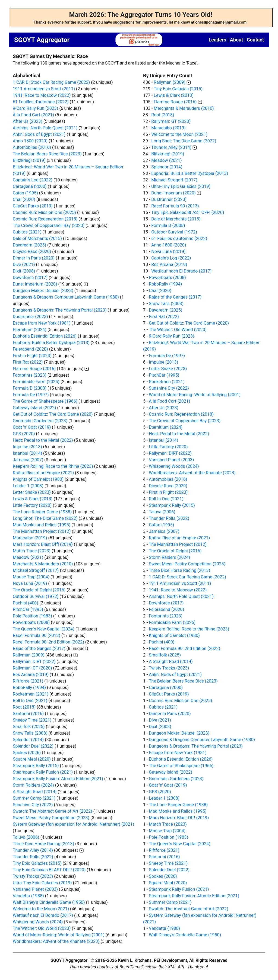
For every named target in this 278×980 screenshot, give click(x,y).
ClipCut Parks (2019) (33, 206)
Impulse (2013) (27, 447)
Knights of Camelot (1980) (38, 479)
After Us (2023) (28, 121)
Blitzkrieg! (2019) (29, 160)
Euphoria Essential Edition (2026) (45, 336)
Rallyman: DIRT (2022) (34, 662)
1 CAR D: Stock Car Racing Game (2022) (51, 82)
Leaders (217, 40)
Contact (255, 40)
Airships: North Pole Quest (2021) (45, 128)
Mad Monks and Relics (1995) (42, 525)
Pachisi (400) (26, 603)
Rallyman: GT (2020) (32, 668)
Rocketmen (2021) (31, 694)
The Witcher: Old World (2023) (42, 928)
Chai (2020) (24, 199)
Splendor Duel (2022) (33, 746)
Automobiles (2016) (32, 147)
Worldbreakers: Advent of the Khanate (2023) (56, 941)
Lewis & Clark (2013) (33, 499)
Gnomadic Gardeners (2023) (40, 421)
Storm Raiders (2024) (33, 785)
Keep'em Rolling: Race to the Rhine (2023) (53, 466)
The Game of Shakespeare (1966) (45, 401)
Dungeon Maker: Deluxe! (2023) (43, 291)
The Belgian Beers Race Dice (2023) (47, 154)
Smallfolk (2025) (29, 727)
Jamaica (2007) (28, 460)
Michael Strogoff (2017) (36, 570)
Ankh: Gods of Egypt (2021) (39, 134)
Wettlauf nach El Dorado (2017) (43, 915)
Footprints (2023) (30, 375)
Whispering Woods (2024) (38, 922)
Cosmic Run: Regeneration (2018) (45, 219)
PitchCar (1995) (28, 609)
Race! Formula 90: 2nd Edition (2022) (48, 642)
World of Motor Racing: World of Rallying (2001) (59, 935)
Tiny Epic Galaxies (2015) (37, 863)
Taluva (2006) (26, 837)
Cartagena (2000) (30, 186)
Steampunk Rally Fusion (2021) (43, 772)
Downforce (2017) (30, 278)
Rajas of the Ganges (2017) (39, 648)
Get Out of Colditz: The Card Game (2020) (53, 414)
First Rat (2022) (28, 362)
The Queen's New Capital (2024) (44, 629)
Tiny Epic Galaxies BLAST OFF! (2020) (49, 870)
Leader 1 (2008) (28, 486)
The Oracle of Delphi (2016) (39, 590)
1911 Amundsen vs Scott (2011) (44, 89)
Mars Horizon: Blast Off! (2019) (43, 544)
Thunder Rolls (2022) (33, 857)
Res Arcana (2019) (31, 675)
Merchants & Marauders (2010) (43, 564)
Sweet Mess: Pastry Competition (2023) (51, 818)
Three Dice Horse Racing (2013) (43, 844)
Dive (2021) (24, 265)
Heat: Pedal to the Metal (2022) (43, 440)
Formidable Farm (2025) (36, 382)
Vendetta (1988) (28, 896)
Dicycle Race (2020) (32, 252)
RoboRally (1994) (29, 688)
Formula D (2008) (30, 388)
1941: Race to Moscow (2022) (42, 95)
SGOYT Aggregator (42, 40)
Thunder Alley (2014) (33, 850)
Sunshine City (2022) (33, 805)
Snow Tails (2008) (30, 733)
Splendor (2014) (28, 740)
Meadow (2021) (28, 557)
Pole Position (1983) (32, 616)
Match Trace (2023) (32, 551)
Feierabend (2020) (30, 349)
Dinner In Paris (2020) (34, 258)
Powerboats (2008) (31, 622)
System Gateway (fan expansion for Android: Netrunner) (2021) (73, 824)
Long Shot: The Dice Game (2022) (45, 518)
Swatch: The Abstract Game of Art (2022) (53, 811)
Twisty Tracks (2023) (33, 876)
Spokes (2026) (27, 753)
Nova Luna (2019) (30, 583)
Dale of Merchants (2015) (37, 238)
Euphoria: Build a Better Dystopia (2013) (51, 343)
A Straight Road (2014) (35, 792)
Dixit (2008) (24, 271)
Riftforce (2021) (28, 681)
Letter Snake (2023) (32, 492)
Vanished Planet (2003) (35, 889)
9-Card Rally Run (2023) (35, 108)
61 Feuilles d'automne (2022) (41, 102)
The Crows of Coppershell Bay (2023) (49, 225)
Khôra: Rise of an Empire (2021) (43, 473)
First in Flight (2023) (32, 356)
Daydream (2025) (29, 245)
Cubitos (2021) (27, 232)
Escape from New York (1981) (42, 323)
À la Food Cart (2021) (33, 115)
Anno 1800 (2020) (30, 141)
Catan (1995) (25, 193)
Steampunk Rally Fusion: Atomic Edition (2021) (58, 779)
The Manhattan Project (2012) (42, 531)
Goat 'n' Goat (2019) (32, 427)
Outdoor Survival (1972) (36, 596)
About (237, 40)
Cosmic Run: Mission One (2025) (44, 212)
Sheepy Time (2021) (32, 720)
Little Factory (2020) (32, 505)
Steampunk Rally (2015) (36, 766)
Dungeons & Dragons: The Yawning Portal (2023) (60, 310)
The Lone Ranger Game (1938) (42, 512)
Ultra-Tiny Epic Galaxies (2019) (42, 883)
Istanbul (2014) (27, 453)
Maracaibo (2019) (30, 538)
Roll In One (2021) (30, 701)
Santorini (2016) (28, 714)
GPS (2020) (24, 434)
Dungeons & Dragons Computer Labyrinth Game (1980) (66, 297)
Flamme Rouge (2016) (34, 369)
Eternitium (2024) (30, 330)
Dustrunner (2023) (30, 317)
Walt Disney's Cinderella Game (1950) (49, 902)
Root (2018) (24, 707)
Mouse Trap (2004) (31, 577)
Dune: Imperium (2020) (35, 284)
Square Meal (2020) (32, 759)
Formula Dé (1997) (31, 395)
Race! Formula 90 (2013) (37, 635)
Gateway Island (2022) (34, 408)
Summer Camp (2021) (34, 798)
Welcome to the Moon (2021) (41, 909)
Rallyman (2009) (29, 655)
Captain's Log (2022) (33, 180)
